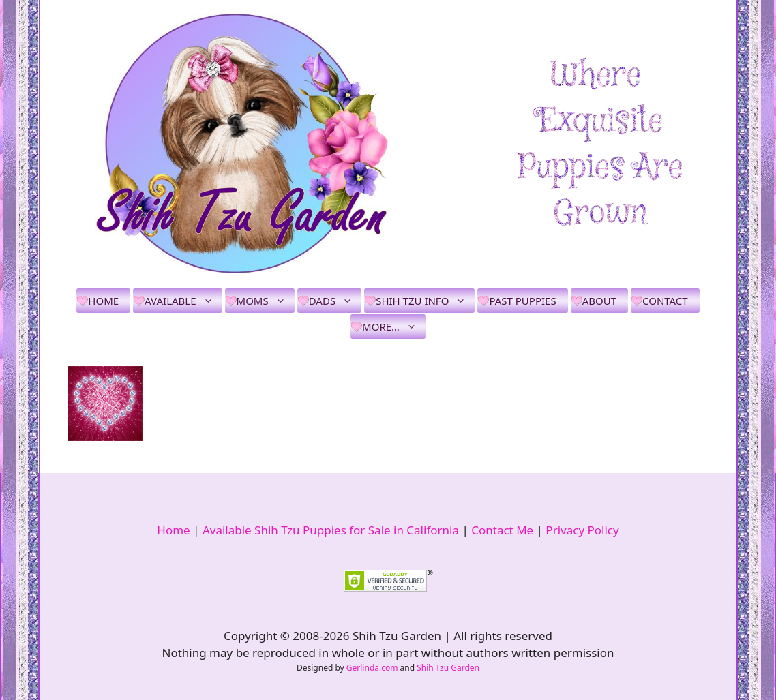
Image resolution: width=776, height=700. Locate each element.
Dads (335, 301)
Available (183, 301)
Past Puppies (522, 301)
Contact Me (502, 530)
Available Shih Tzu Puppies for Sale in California (331, 530)
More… (394, 326)
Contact (665, 301)
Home (103, 301)
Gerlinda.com (372, 668)
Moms (266, 301)
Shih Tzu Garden (448, 668)
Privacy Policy (582, 530)
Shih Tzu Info (425, 301)
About (599, 301)
